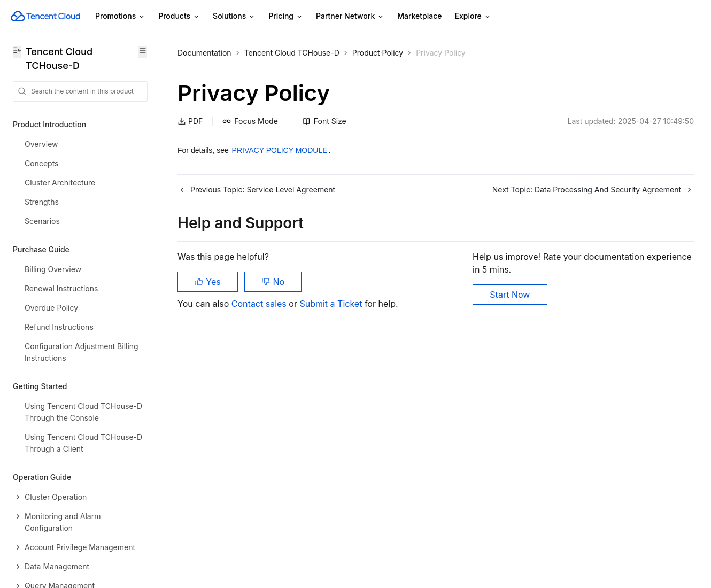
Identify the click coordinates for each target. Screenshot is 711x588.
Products (179, 16)
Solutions (234, 16)
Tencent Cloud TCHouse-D (292, 53)
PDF (190, 121)
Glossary (29, 516)
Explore (473, 16)
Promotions (120, 16)
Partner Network (350, 16)
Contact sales (260, 304)
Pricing (286, 16)
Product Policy (378, 53)
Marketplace (419, 16)
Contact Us (33, 491)
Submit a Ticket (332, 304)
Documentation (204, 53)
